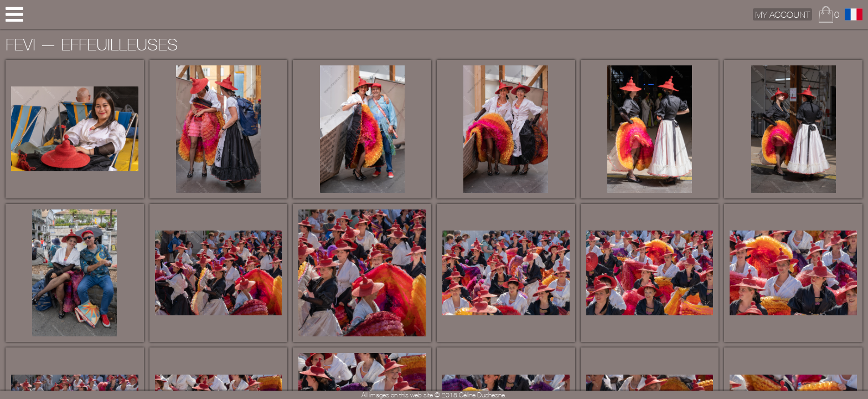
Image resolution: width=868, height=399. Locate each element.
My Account (782, 14)
